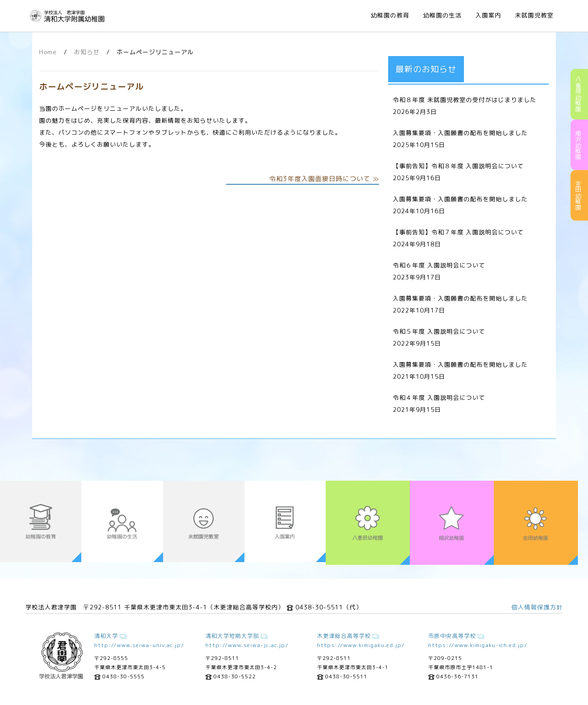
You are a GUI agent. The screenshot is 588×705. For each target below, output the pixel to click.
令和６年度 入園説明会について (439, 265)
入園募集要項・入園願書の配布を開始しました (460, 133)
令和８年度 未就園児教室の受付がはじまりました (465, 100)
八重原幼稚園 (578, 94)
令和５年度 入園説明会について (439, 331)
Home (48, 52)
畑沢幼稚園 (578, 145)
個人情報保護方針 (537, 607)
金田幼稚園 (578, 196)
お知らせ (87, 52)
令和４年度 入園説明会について (439, 398)
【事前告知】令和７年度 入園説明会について (458, 232)
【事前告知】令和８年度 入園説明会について (458, 166)
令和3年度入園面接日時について (320, 179)
